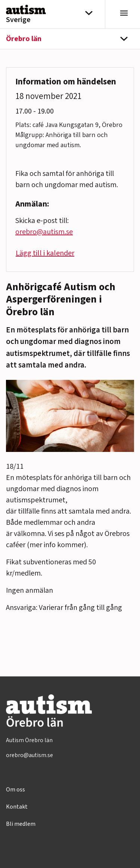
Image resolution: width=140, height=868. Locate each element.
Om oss (15, 790)
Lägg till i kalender (45, 253)
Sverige (18, 20)
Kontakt (17, 807)
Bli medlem (21, 824)
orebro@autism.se (44, 232)
